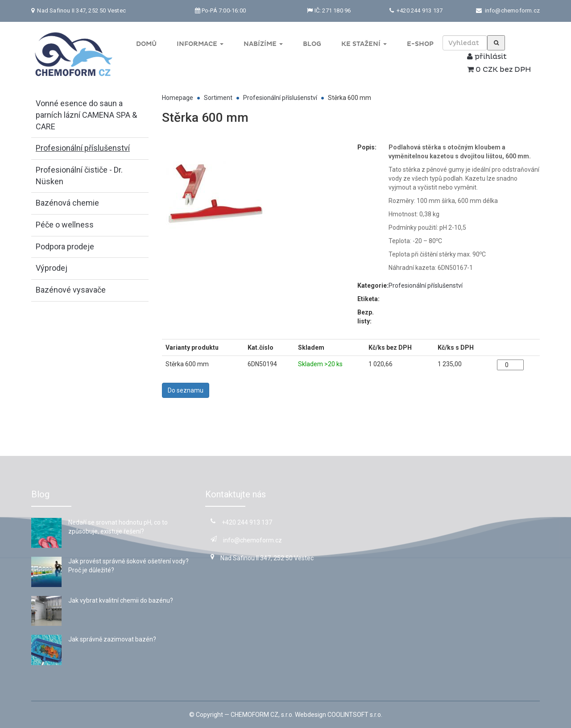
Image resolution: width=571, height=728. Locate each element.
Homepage (178, 98)
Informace (200, 44)
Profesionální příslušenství (280, 98)
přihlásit (487, 57)
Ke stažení (364, 44)
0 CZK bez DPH (499, 70)
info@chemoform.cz (512, 10)
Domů (146, 44)
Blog (312, 44)
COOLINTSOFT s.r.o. (355, 715)
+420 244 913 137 (419, 10)
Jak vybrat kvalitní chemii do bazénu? (121, 600)
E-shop (420, 44)
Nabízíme (263, 44)
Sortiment (218, 98)
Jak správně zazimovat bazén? (112, 639)
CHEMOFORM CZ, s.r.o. (262, 715)
